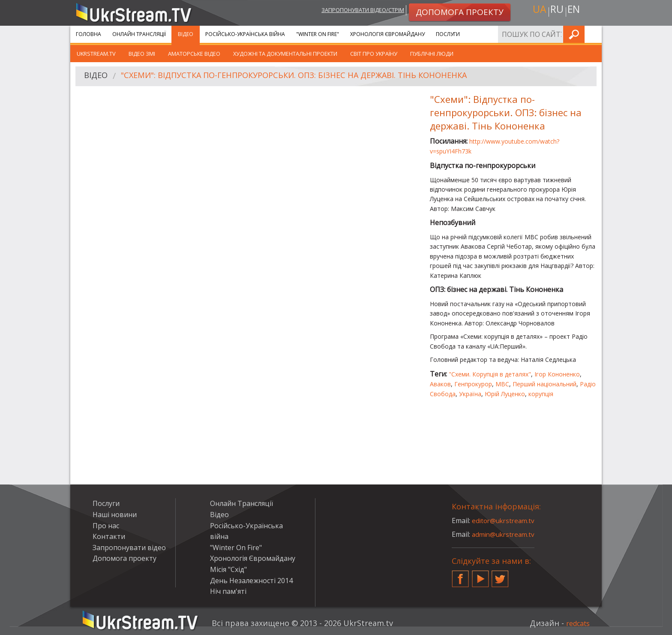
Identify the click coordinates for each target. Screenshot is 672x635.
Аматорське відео (194, 54)
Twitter (500, 575)
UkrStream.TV (96, 54)
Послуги (448, 34)
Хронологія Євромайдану (387, 34)
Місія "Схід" (228, 569)
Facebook (460, 575)
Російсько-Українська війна (245, 34)
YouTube (480, 575)
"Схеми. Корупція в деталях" (490, 374)
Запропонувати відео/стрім (354, 11)
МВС (502, 384)
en (576, 11)
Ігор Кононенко (557, 374)
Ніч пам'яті (228, 591)
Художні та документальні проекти (285, 54)
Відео (186, 34)
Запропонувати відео (129, 548)
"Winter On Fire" (318, 34)
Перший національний (544, 384)
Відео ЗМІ (142, 54)
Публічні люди (432, 54)
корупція (541, 394)
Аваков (440, 384)
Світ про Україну (374, 54)
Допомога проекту (124, 558)
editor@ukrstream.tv (505, 521)
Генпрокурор (473, 384)
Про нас (106, 526)
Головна (88, 34)
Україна (470, 394)
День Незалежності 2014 (251, 581)
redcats (576, 623)
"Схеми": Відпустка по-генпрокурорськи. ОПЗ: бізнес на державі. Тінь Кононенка (312, 77)
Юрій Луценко (505, 394)
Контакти (109, 536)
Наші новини (115, 515)
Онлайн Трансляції (139, 34)
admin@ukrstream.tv (505, 534)
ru (556, 11)
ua (537, 11)
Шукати (593, 34)
